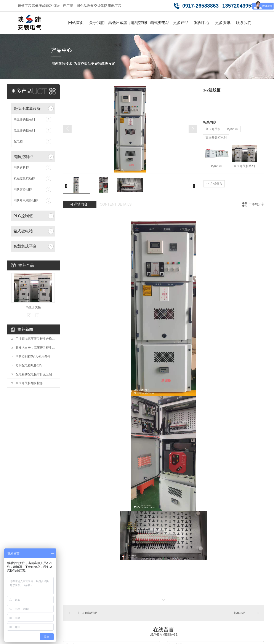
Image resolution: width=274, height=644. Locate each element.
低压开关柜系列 (24, 130)
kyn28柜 (233, 129)
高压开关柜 (33, 307)
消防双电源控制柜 (26, 201)
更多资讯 (223, 23)
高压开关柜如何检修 (29, 383)
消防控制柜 (139, 23)
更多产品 (181, 23)
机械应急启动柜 (24, 179)
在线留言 (214, 184)
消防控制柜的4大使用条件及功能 (35, 356)
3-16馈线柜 (90, 613)
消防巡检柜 (21, 168)
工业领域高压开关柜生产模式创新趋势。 (35, 339)
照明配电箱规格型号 (29, 365)
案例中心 (202, 23)
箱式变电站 (160, 23)
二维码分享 (256, 204)
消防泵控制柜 (23, 190)
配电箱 (18, 141)
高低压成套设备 (118, 34)
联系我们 (244, 23)
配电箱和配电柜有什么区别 (34, 374)
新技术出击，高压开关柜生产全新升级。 (35, 348)
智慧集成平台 (25, 246)
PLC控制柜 (23, 216)
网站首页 (76, 23)
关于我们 (97, 23)
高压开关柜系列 (24, 119)
